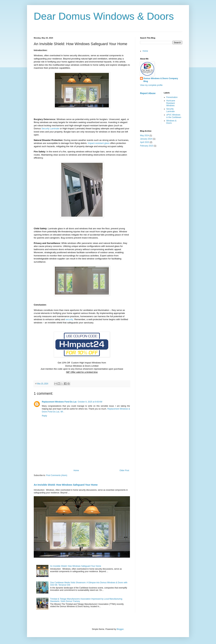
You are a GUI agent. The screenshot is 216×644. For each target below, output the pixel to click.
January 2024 (146, 139)
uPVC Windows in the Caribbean (174, 116)
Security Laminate (171, 110)
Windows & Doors (171, 122)
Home (76, 470)
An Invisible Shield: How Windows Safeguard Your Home (66, 485)
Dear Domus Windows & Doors (104, 16)
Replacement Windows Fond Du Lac (59, 402)
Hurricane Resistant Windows (171, 103)
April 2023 (145, 142)
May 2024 (145, 135)
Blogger (120, 629)
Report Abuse (148, 93)
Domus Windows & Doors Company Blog (161, 80)
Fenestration (172, 97)
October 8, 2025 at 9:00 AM (90, 402)
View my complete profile (151, 85)
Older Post (124, 470)
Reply (44, 416)
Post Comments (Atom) (57, 475)
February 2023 (147, 146)
